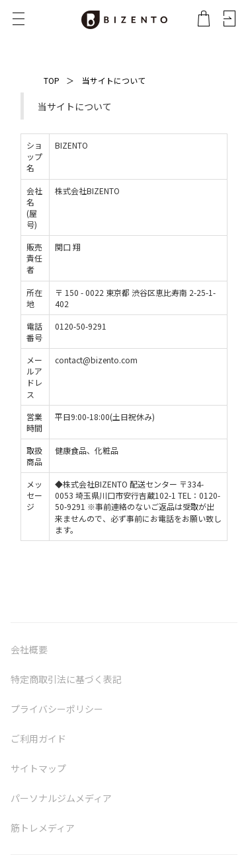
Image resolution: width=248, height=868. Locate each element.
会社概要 (29, 649)
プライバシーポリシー (57, 709)
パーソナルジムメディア (61, 798)
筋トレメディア (43, 828)
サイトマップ (38, 768)
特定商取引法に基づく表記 (66, 679)
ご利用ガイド (38, 739)
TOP (52, 80)
